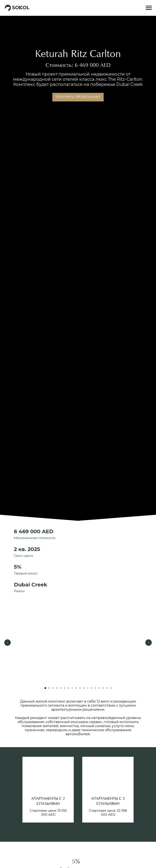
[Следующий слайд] (149, 643)
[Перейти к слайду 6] (65, 688)
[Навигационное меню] (149, 8)
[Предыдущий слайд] (7, 643)
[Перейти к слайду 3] (53, 688)
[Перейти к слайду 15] (99, 688)
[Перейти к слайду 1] (45, 688)
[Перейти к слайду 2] (49, 688)
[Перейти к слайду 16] (103, 688)
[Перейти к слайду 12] (88, 688)
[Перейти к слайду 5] (61, 688)
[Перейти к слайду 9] (76, 688)
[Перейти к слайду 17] (107, 688)
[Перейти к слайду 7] (68, 688)
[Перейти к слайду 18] (111, 688)
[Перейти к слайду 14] (95, 688)
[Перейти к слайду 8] (72, 688)
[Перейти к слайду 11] (84, 688)
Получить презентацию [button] (78, 97)
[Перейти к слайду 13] (91, 688)
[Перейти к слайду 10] (80, 688)
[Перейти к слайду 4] (57, 688)
